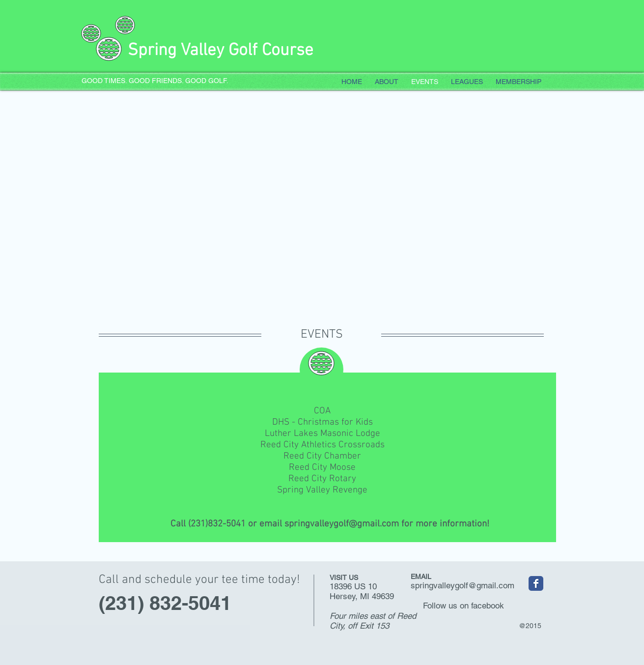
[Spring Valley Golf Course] (536, 583)
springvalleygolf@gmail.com (342, 524)
